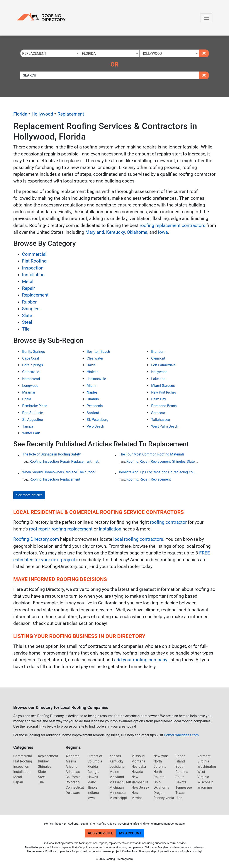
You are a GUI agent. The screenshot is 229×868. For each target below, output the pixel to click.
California (73, 777)
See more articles (29, 495)
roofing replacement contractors (172, 225)
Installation (33, 275)
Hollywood (42, 114)
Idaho (92, 782)
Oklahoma (137, 232)
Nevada (137, 772)
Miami (92, 386)
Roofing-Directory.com (36, 539)
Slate (27, 315)
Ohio (157, 782)
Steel (27, 322)
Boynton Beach (98, 352)
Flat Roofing (34, 261)
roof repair (39, 529)
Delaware (73, 793)
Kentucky (115, 232)
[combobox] (50, 53)
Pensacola (95, 406)
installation (110, 529)
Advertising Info (128, 824)
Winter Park (31, 433)
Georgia (93, 772)
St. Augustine (32, 420)
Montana (138, 761)
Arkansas (73, 772)
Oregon (159, 793)
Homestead (31, 379)
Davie (91, 365)
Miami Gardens (163, 386)
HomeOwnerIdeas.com (181, 735)
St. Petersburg (98, 420)
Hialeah (93, 372)
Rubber (29, 302)
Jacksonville (96, 379)
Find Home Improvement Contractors (162, 824)
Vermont (204, 756)
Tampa (28, 426)
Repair (28, 288)
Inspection (33, 268)
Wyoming (205, 787)
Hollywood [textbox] (152, 54)
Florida (20, 114)
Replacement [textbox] (34, 54)
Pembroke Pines (35, 406)
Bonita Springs (34, 352)
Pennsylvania (164, 798)
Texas (180, 793)
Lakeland (158, 379)
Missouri (138, 756)
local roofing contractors (138, 539)
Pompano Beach (164, 406)
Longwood (30, 386)
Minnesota (118, 793)
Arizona (71, 767)
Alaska (71, 761)
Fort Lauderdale (163, 365)
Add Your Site (100, 833)
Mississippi (118, 798)
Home (48, 824)
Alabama (73, 756)
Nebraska (139, 767)
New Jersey (140, 787)
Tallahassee (160, 420)
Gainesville (31, 372)
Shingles (31, 309)
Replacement (71, 114)
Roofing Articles (106, 824)
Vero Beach (95, 426)
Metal (28, 281)
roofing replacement (72, 529)
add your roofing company (141, 660)
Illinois (92, 787)
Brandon (158, 352)
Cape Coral (31, 358)
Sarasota (158, 413)
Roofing (36, 461)
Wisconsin (205, 782)
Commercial (34, 254)
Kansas (115, 756)
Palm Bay (159, 399)
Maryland (95, 232)
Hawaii (93, 777)
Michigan (117, 787)
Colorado (73, 782)
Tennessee (184, 787)
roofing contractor (168, 522)
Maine (114, 772)
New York (161, 756)
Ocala (27, 399)
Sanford (93, 413)
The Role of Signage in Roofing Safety (52, 454)
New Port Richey (164, 392)
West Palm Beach (165, 426)
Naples (92, 392)
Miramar (29, 392)
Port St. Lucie (32, 413)
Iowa (163, 232)
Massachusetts (121, 782)
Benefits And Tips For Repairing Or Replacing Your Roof (158, 472)
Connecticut (75, 787)
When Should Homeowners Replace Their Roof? (59, 472)
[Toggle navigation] (206, 18)
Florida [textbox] (89, 54)
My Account (130, 833)
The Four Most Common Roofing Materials (152, 454)
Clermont (158, 358)
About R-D (60, 824)
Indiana (93, 793)
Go (204, 53)
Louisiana (117, 767)
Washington (207, 767)
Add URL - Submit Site (81, 824)
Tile (26, 329)
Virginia (203, 761)
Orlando (93, 399)
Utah (179, 798)
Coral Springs (33, 365)
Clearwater (95, 358)
